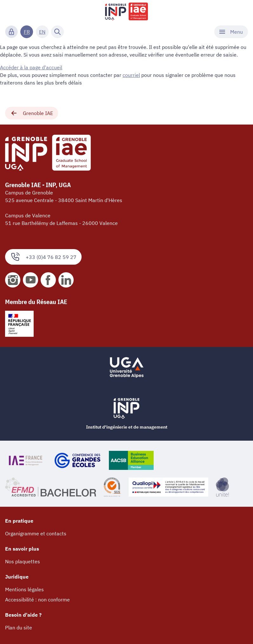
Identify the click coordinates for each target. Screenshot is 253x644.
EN (42, 32)
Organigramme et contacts (36, 533)
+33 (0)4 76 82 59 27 (43, 257)
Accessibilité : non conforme (37, 600)
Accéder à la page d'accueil (31, 67)
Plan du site (19, 627)
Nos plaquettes (23, 561)
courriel (131, 75)
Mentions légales (24, 589)
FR (27, 32)
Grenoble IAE (32, 113)
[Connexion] (11, 32)
